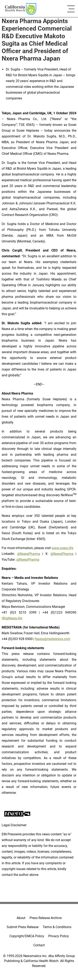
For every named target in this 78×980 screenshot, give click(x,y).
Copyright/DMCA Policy (27, 936)
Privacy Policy (59, 936)
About (21, 918)
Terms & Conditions (57, 927)
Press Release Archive (46, 918)
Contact (39, 945)
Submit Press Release (23, 927)
